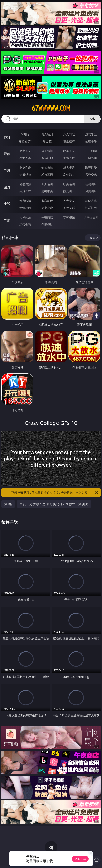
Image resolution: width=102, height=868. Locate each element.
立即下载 (80, 859)
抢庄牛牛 (91, 141)
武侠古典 (91, 201)
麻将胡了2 (25, 141)
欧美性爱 (91, 167)
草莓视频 (69, 217)
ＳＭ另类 (91, 158)
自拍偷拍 (47, 151)
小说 (7, 204)
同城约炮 (25, 217)
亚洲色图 (47, 184)
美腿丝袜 (25, 191)
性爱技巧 (91, 208)
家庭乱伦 (47, 201)
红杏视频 (25, 224)
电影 (7, 170)
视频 (7, 154)
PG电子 (25, 134)
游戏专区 (91, 134)
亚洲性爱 (25, 167)
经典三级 (47, 174)
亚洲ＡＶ (25, 151)
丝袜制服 (47, 158)
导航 (7, 220)
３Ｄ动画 (91, 151)
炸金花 (47, 141)
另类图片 (91, 191)
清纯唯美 (47, 191)
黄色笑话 (69, 208)
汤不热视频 (91, 217)
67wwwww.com (51, 108)
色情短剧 (47, 224)
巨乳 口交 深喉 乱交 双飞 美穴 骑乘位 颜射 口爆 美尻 (54, 504)
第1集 (8, 504)
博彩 (7, 137)
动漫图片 (91, 184)
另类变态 (91, 174)
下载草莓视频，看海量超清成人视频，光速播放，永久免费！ (55, 493)
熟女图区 (69, 191)
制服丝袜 (25, 174)
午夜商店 (47, 217)
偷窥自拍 (25, 184)
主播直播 (69, 158)
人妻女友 (69, 201)
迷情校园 (25, 208)
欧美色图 (69, 184)
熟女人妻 (25, 158)
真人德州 (47, 134)
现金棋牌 (69, 141)
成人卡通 (69, 167)
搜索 (92, 119)
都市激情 (25, 201)
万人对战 (69, 134)
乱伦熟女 (69, 174)
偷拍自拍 (47, 167)
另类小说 (47, 208)
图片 (7, 187)
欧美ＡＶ (69, 151)
